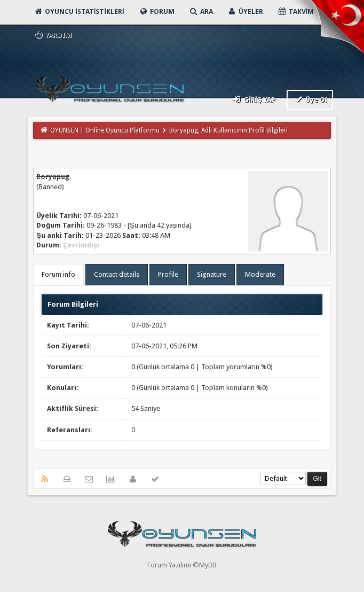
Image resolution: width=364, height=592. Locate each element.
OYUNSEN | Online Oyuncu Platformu (105, 130)
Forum (157, 11)
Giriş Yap (253, 99)
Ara (201, 11)
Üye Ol (310, 99)
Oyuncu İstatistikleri (79, 11)
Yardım (53, 35)
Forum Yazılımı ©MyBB (182, 565)
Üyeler (245, 11)
